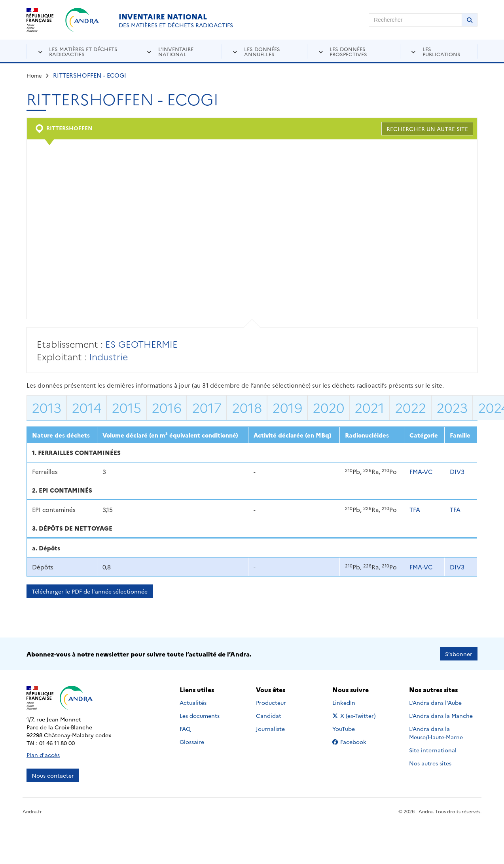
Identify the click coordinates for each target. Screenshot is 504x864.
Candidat (269, 716)
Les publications (441, 51)
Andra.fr (32, 811)
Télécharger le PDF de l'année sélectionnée (90, 591)
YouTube (352, 729)
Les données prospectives (348, 51)
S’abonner (459, 654)
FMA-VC (421, 471)
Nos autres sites (430, 763)
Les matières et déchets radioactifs (83, 51)
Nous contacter (53, 775)
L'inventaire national (176, 51)
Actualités (193, 702)
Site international (433, 750)
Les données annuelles (262, 51)
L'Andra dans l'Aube (435, 702)
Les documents (200, 716)
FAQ (185, 729)
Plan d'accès (43, 755)
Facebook (355, 742)
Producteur (271, 702)
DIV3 (457, 471)
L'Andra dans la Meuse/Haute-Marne (436, 733)
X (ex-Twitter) (355, 716)
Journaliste (270, 729)
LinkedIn (352, 702)
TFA (415, 509)
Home (34, 75)
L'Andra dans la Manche (441, 716)
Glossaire (192, 742)
